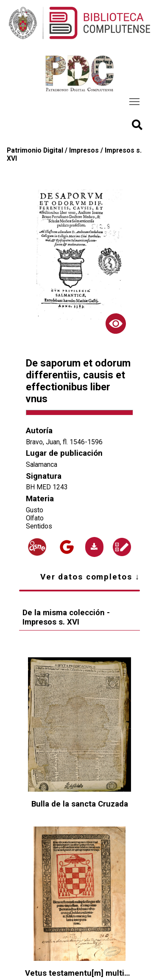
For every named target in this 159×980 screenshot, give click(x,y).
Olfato (35, 518)
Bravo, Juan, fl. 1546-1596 (64, 442)
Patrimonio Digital (35, 150)
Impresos (84, 150)
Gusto (35, 510)
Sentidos (39, 526)
